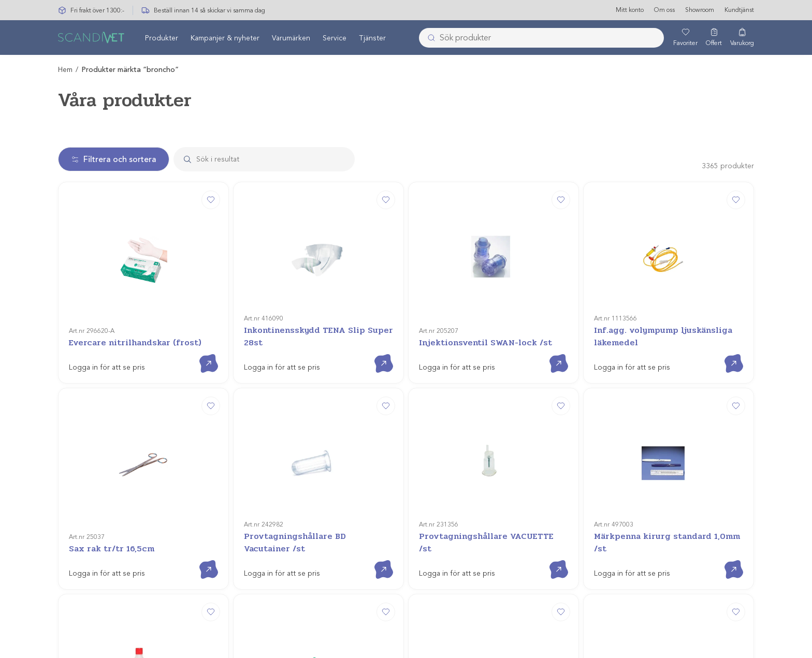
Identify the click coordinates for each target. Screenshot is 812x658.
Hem (65, 70)
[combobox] (541, 38)
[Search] (274, 159)
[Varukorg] (742, 38)
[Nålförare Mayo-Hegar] (494, 495)
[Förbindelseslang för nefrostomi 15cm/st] (318, 495)
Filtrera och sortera (114, 159)
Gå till (200, 275)
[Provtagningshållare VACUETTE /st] (494, 369)
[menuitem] (162, 38)
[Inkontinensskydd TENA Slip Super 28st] (318, 243)
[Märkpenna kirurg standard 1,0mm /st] (669, 369)
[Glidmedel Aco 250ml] (143, 495)
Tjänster (372, 38)
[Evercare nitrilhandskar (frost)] (143, 243)
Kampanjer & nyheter (225, 38)
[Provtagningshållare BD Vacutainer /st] (318, 369)
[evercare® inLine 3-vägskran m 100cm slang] (669, 495)
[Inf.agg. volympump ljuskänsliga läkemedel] (669, 243)
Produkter (162, 38)
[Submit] (428, 38)
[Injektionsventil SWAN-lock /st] (494, 243)
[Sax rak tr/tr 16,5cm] (143, 369)
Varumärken (291, 38)
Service (335, 38)
